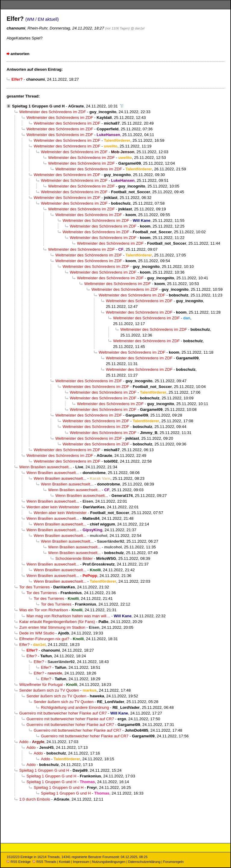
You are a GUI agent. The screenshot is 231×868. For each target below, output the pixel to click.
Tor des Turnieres (34, 587)
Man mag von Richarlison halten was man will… (68, 616)
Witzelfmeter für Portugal (41, 685)
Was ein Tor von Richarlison (44, 610)
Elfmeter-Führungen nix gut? (44, 639)
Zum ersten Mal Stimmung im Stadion (52, 627)
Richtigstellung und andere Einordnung (75, 707)
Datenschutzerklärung (144, 862)
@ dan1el (138, 28)
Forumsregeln (173, 862)
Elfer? (24, 645)
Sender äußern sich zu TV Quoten (49, 690)
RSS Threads (44, 862)
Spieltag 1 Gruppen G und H (38, 106)
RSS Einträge (19, 862)
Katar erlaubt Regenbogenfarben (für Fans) (57, 622)
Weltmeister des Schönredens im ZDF (53, 112)
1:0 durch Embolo (35, 799)
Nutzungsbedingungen (109, 862)
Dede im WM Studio (37, 633)
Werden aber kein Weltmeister (53, 507)
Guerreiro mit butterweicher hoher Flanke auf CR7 (63, 713)
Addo (24, 742)
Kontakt (65, 862)
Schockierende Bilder (74, 558)
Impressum (81, 862)
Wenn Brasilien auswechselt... (46, 467)
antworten (20, 54)
